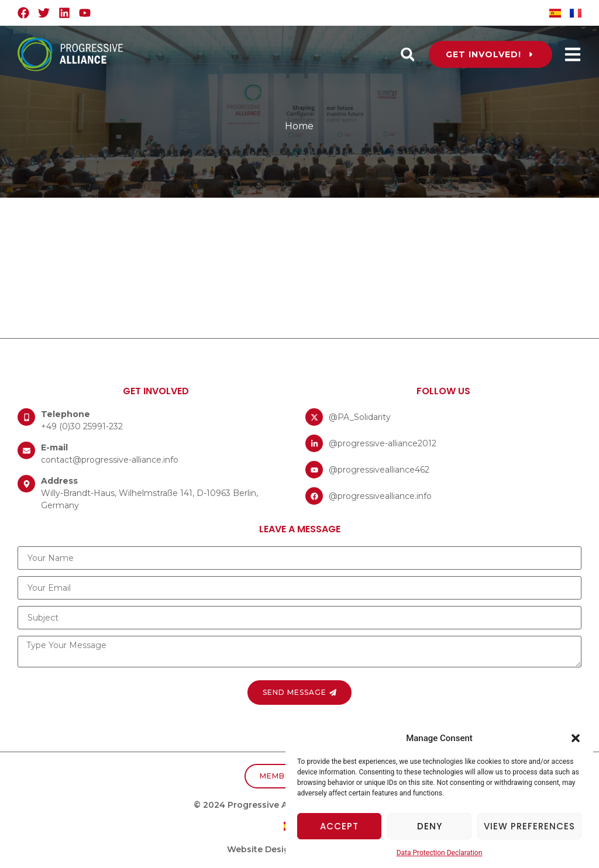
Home (299, 126)
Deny (430, 826)
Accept (339, 826)
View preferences (529, 826)
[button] (576, 738)
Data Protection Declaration (440, 853)
